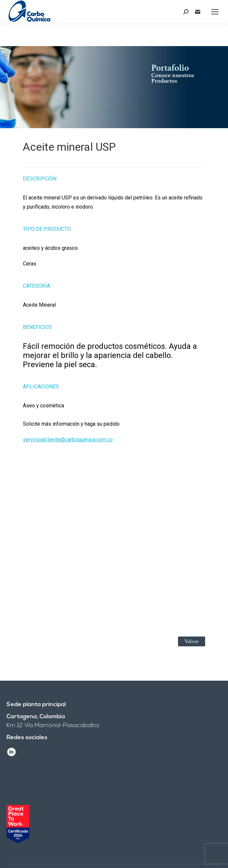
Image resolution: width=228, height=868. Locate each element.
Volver (192, 641)
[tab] (114, 175)
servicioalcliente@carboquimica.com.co (68, 440)
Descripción (40, 179)
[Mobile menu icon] (215, 12)
